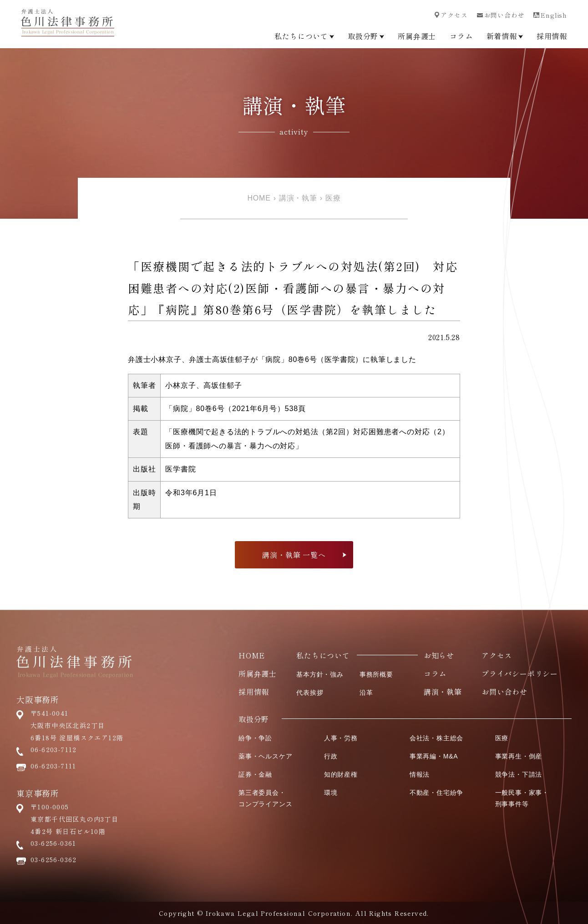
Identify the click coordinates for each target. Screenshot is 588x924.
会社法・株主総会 (436, 738)
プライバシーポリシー (520, 673)
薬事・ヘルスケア (265, 756)
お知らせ (439, 655)
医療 (333, 198)
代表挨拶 (310, 693)
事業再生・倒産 (519, 756)
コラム (461, 36)
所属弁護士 (417, 36)
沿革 (366, 693)
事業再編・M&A (434, 756)
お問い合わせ (501, 15)
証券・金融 (255, 774)
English (550, 15)
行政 (331, 756)
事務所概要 (376, 674)
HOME (259, 198)
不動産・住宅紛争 (436, 793)
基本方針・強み (320, 674)
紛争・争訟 (255, 738)
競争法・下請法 (519, 774)
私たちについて (304, 36)
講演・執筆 (298, 198)
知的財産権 (341, 774)
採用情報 (552, 36)
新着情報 (505, 36)
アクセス (451, 15)
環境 (331, 793)
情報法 (420, 774)
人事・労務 (341, 738)
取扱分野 (366, 36)
